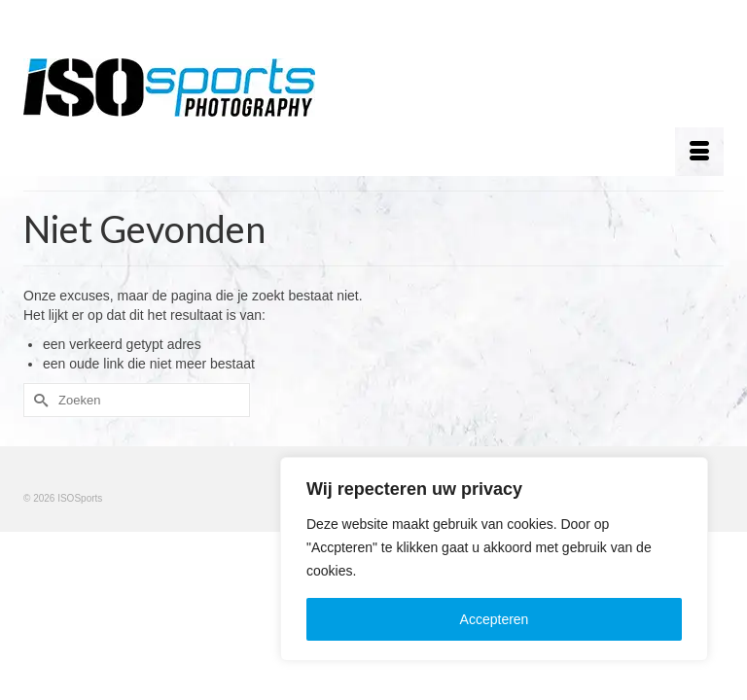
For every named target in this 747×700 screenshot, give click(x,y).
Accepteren (495, 619)
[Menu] (699, 152)
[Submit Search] (38, 400)
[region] (494, 559)
